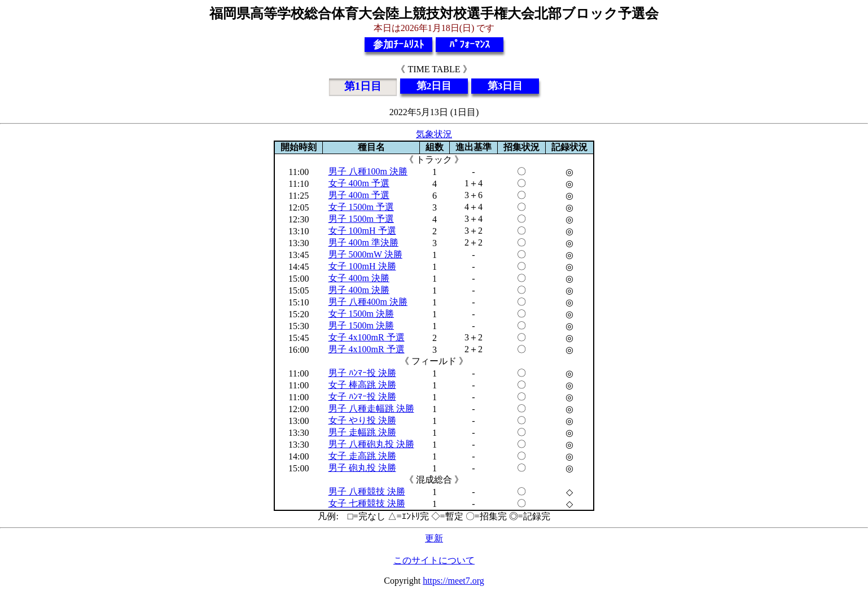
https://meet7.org (453, 581)
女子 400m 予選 (359, 183)
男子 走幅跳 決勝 (362, 432)
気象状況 (434, 134)
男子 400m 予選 (359, 195)
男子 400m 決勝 (359, 290)
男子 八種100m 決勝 (368, 171)
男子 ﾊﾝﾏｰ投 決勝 (362, 373)
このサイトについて (434, 560)
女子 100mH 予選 (362, 231)
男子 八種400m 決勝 (368, 302)
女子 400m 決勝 (359, 278)
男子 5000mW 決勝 (365, 254)
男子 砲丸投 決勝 (362, 468)
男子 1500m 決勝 (361, 325)
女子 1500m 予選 (361, 207)
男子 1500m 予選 (361, 219)
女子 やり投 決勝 (362, 420)
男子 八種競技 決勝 (367, 491)
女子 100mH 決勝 (362, 266)
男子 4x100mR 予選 (367, 349)
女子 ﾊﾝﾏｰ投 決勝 (362, 397)
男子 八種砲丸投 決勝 (371, 444)
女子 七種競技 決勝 (367, 503)
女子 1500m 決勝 (361, 314)
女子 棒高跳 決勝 (362, 385)
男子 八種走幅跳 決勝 (371, 408)
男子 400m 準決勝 (363, 242)
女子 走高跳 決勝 (362, 456)
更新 (434, 538)
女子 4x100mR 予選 (367, 337)
